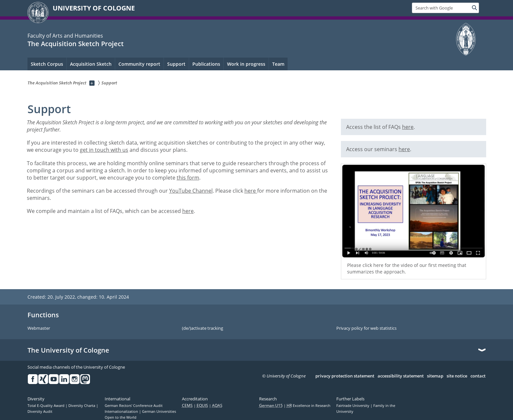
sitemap (435, 376)
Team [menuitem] (278, 64)
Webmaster (39, 328)
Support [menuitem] (176, 64)
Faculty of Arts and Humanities (65, 36)
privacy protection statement (345, 376)
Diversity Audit (40, 411)
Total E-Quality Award (46, 406)
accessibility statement (401, 376)
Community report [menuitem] (139, 64)
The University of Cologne (68, 350)
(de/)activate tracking (203, 328)
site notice (457, 376)
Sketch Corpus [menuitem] (47, 64)
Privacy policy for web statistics (366, 328)
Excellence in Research (309, 406)
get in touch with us (104, 150)
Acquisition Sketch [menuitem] (91, 64)
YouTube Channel (191, 191)
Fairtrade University (353, 406)
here (251, 191)
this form (188, 178)
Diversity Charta (82, 406)
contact (478, 376)
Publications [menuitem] (206, 64)
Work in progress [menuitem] (246, 64)
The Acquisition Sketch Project (76, 44)
